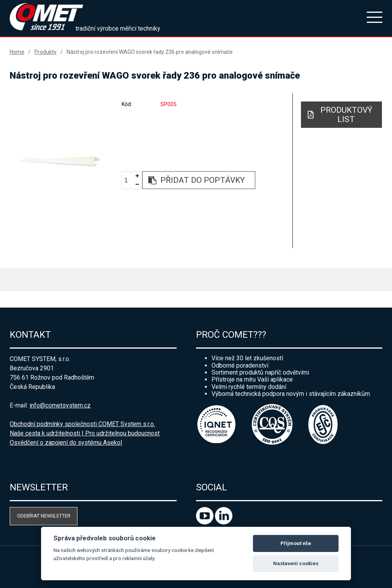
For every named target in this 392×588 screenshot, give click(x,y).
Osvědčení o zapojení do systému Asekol (66, 443)
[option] (60, 161)
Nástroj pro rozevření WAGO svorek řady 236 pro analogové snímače (150, 52)
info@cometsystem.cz (60, 405)
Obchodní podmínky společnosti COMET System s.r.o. (82, 424)
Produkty (46, 52)
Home (17, 52)
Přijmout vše (296, 543)
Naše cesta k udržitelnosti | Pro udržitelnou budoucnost (85, 433)
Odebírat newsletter (44, 516)
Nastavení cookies (296, 563)
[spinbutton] (129, 180)
